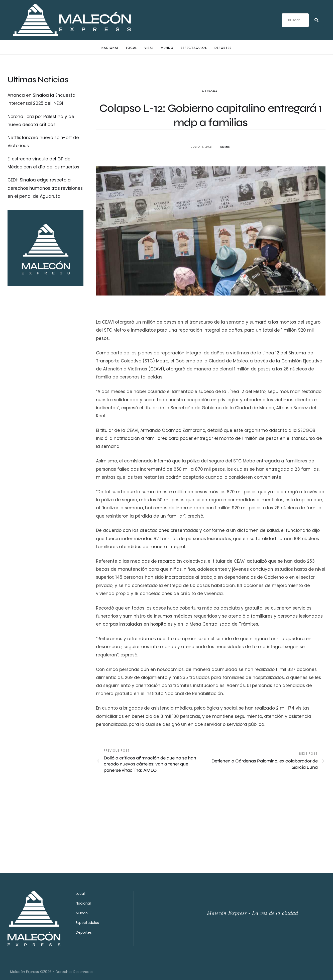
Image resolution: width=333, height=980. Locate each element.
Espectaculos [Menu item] (194, 48)
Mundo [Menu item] (167, 48)
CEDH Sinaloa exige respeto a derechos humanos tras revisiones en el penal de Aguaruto (45, 188)
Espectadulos (87, 923)
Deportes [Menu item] (223, 48)
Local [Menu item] (131, 48)
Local (80, 894)
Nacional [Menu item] (110, 48)
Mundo (82, 913)
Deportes (84, 932)
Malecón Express (24, 972)
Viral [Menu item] (149, 48)
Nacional (211, 91)
